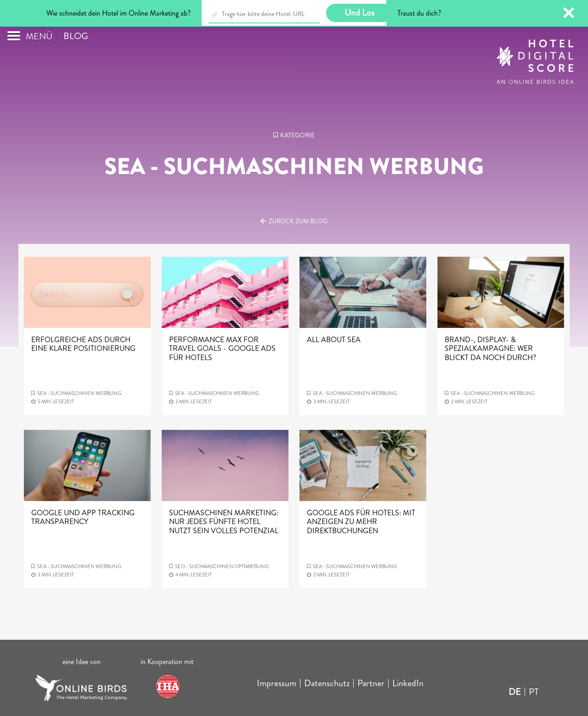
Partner (371, 683)
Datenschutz (327, 683)
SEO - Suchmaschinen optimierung (222, 566)
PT (534, 692)
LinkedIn (408, 683)
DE (515, 692)
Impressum (277, 683)
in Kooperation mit (168, 662)
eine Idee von (82, 662)
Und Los (359, 13)
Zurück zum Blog (298, 221)
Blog (76, 36)
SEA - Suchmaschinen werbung (79, 393)
